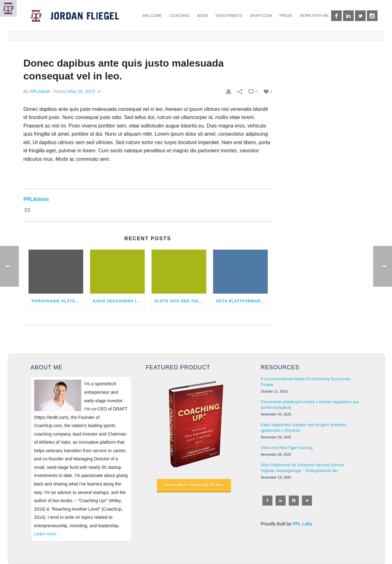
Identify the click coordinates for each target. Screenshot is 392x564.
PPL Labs (303, 524)
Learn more (46, 534)
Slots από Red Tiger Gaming (180, 301)
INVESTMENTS (229, 16)
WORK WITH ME (314, 16)
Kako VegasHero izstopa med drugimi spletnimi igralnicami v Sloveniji (119, 301)
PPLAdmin (40, 91)
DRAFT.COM (261, 16)
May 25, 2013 (81, 91)
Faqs (220, 35)
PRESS (286, 16)
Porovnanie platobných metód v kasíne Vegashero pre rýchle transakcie (57, 301)
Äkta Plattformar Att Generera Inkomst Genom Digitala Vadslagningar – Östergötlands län (242, 301)
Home (206, 35)
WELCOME (152, 16)
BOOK (203, 16)
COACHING (179, 16)
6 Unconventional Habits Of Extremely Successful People (306, 382)
